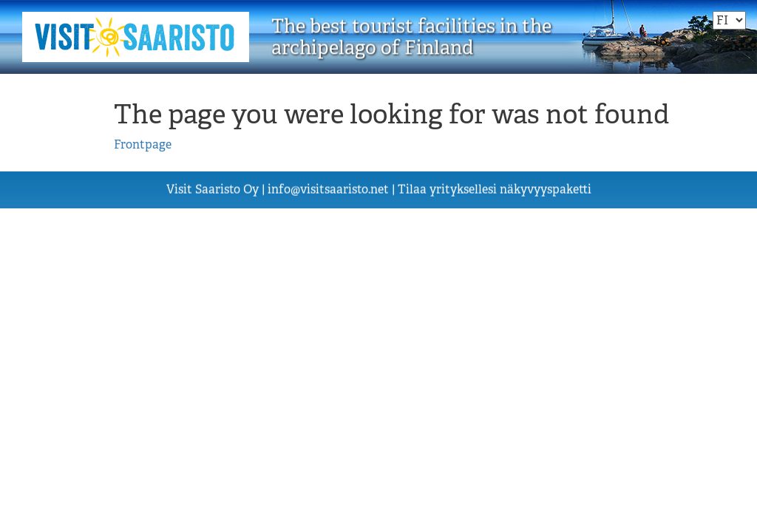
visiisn (328, 190)
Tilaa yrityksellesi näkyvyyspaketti (495, 190)
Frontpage (143, 144)
